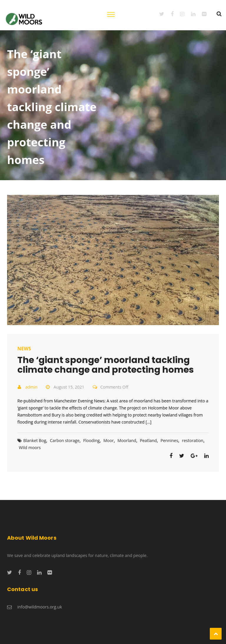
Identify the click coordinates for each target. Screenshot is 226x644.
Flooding (92, 440)
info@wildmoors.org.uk (40, 607)
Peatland (148, 440)
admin (31, 387)
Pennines (169, 440)
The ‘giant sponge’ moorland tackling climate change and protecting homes (106, 365)
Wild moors (30, 448)
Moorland (127, 440)
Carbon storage (65, 440)
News (24, 349)
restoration (193, 440)
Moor (108, 440)
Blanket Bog (35, 440)
